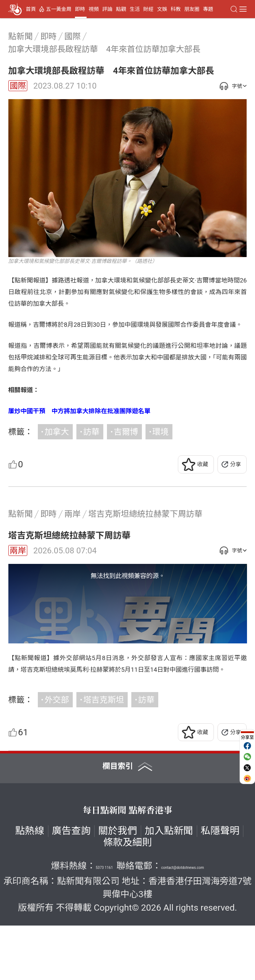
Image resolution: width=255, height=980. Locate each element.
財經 (148, 9)
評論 (107, 9)
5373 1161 (104, 922)
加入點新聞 (169, 885)
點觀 (121, 9)
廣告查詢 (71, 885)
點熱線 (30, 885)
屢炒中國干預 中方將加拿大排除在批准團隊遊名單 (79, 411)
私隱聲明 (220, 885)
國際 (18, 86)
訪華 (91, 432)
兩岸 (18, 550)
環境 (161, 432)
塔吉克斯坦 (104, 754)
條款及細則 (127, 897)
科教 (176, 9)
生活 (135, 9)
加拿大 (57, 432)
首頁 (31, 9)
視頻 (93, 9)
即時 (80, 9)
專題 (208, 9)
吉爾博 (126, 432)
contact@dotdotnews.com (183, 922)
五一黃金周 (59, 9)
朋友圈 (192, 9)
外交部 (57, 754)
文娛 (162, 9)
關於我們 (118, 885)
